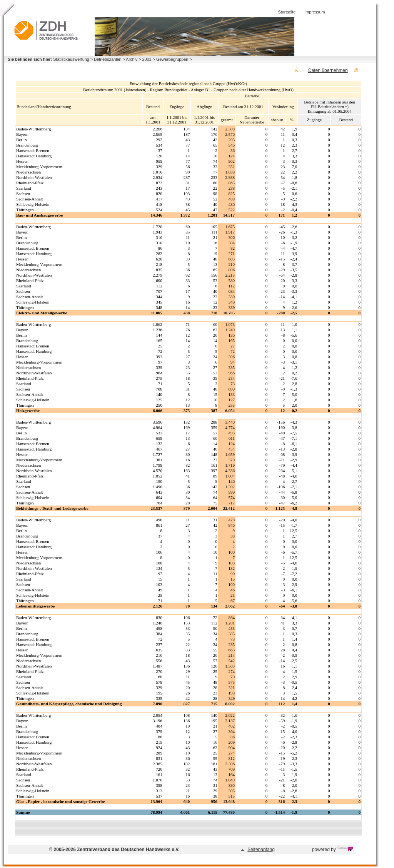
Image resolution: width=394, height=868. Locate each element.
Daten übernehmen (328, 70)
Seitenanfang (261, 850)
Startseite (287, 12)
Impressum (315, 12)
